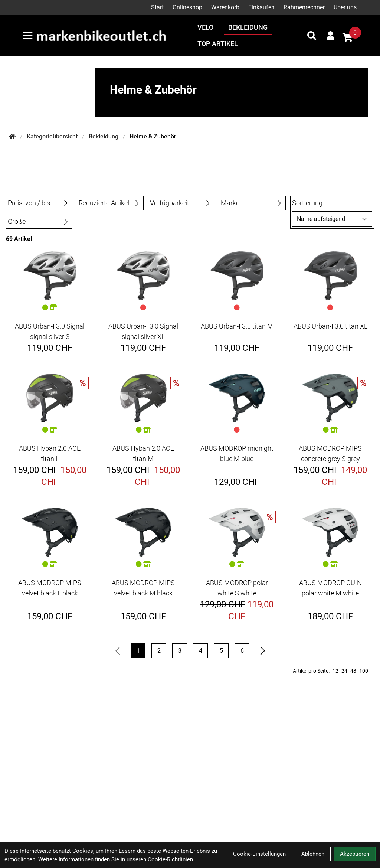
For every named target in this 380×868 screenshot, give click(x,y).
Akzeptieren (355, 854)
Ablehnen (313, 854)
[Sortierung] (332, 219)
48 (353, 671)
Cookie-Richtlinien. (171, 859)
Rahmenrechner (304, 7)
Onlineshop (187, 7)
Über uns (345, 7)
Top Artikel (218, 44)
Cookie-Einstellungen (259, 854)
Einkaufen (261, 7)
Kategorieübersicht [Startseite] (52, 136)
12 (335, 671)
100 (364, 671)
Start (157, 7)
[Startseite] (12, 137)
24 (344, 671)
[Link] (28, 35)
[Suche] (312, 36)
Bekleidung (248, 27)
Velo (205, 27)
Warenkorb (225, 7)
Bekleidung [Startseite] (104, 136)
